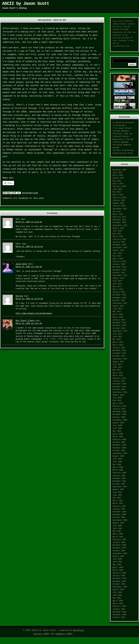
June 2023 (117, 189)
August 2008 (118, 456)
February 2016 (119, 239)
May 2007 (117, 498)
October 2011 (119, 356)
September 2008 (120, 453)
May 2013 (117, 312)
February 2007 (119, 506)
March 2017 (118, 214)
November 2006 (119, 515)
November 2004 (119, 581)
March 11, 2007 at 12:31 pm (29, 247)
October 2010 (119, 390)
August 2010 (118, 395)
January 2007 (119, 509)
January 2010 (119, 409)
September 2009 (120, 420)
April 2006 (118, 534)
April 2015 (118, 259)
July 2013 (117, 309)
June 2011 (117, 367)
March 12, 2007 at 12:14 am (29, 299)
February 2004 (119, 606)
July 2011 (117, 364)
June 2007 (117, 495)
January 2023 (119, 200)
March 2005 (118, 570)
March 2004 (118, 604)
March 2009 (118, 437)
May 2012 (117, 339)
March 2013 (118, 317)
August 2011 (118, 362)
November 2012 (119, 325)
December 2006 (119, 512)
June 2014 (117, 284)
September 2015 (120, 248)
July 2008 (117, 459)
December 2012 (119, 323)
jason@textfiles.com (121, 46)
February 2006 (119, 540)
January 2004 (119, 609)
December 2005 (119, 545)
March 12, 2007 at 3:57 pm (29, 323)
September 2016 (120, 225)
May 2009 (117, 431)
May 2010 (117, 401)
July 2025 (117, 173)
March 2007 (118, 503)
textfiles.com (118, 38)
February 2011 (119, 378)
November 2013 (119, 298)
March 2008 (118, 470)
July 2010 (117, 398)
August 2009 (118, 423)
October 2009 (119, 417)
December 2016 (119, 220)
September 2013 (120, 303)
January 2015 (119, 264)
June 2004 (117, 595)
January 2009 (119, 442)
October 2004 (119, 584)
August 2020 (118, 203)
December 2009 (119, 412)
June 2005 (117, 562)
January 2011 (119, 381)
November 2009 (119, 414)
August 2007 (118, 490)
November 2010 (119, 387)
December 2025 (119, 170)
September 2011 (120, 359)
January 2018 (119, 206)
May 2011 (117, 370)
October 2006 (119, 517)
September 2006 (120, 520)
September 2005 (120, 554)
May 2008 (117, 465)
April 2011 (118, 373)
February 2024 (119, 187)
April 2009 (118, 434)
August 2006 (118, 523)
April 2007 (118, 501)
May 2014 (117, 287)
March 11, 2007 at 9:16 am (29, 222)
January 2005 (119, 576)
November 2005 (119, 548)
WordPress (78, 630)
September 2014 (120, 275)
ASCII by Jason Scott (26, 4)
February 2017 (119, 217)
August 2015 (118, 250)
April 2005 (118, 567)
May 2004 (117, 598)
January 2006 (119, 542)
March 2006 (118, 537)
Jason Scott (21, 264)
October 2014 (119, 273)
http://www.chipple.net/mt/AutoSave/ (34, 313)
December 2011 (119, 351)
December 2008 (119, 445)
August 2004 (118, 590)
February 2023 (119, 198)
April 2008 (118, 467)
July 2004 (117, 592)
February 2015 (119, 262)
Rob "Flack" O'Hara (25, 321)
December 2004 (119, 578)
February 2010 (119, 406)
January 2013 (119, 320)
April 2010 (118, 403)
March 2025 (118, 175)
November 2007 (119, 481)
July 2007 (117, 492)
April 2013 (118, 314)
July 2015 (117, 253)
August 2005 (118, 556)
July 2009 (117, 426)
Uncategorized (30, 193)
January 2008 (119, 476)
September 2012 (120, 331)
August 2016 (118, 228)
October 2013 (119, 301)
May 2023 (117, 192)
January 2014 (119, 292)
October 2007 (119, 484)
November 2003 (119, 615)
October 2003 (119, 617)
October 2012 (119, 328)
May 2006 (117, 531)
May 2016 (117, 234)
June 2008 (117, 462)
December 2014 (119, 267)
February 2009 (119, 440)
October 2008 (119, 451)
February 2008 (119, 473)
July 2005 (117, 559)
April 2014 (118, 289)
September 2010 (120, 392)
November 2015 (119, 245)
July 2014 (117, 281)
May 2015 (117, 256)
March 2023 (118, 195)
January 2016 (119, 242)
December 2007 (119, 479)
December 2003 (119, 612)
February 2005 (119, 573)
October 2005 (119, 551)
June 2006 (117, 529)
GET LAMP (127, 32)
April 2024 (118, 184)
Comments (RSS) (64, 634)
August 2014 (118, 278)
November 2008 (119, 448)
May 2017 (117, 212)
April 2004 (118, 601)
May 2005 (117, 565)
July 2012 (117, 334)
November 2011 (119, 353)
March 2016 (118, 237)
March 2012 (118, 345)
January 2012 (119, 348)
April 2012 (118, 342)
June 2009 (117, 428)
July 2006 (117, 526)
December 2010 (119, 384)
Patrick (19, 296)
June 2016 (117, 231)
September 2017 (120, 209)
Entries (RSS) (41, 634)
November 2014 (119, 270)
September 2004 (120, 587)
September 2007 (120, 487)
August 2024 (118, 178)
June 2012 (117, 337)
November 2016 (119, 223)
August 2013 (118, 306)
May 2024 (117, 181)
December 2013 (119, 295)
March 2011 (118, 376)
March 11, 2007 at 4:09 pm (29, 267)
